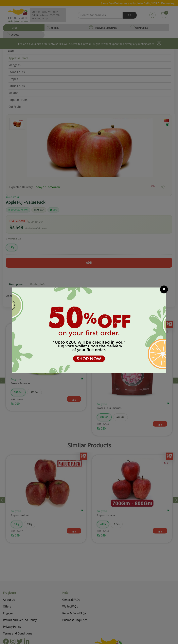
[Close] (164, 289)
